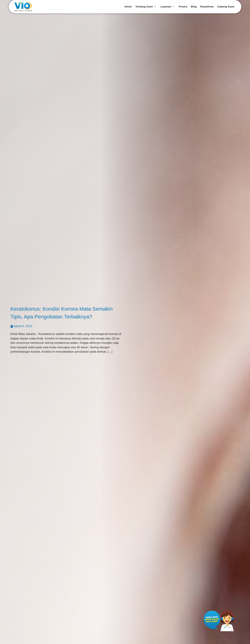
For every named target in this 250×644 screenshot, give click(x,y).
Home (129, 7)
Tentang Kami (146, 7)
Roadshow (207, 7)
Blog (194, 7)
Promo (183, 7)
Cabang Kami (226, 7)
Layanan (168, 7)
